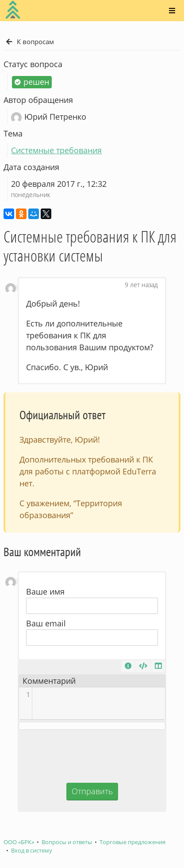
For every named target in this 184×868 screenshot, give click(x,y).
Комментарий (49, 681)
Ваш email (46, 623)
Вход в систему (32, 851)
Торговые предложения (132, 842)
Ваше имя (45, 591)
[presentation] (92, 755)
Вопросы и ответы (67, 842)
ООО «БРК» (19, 842)
